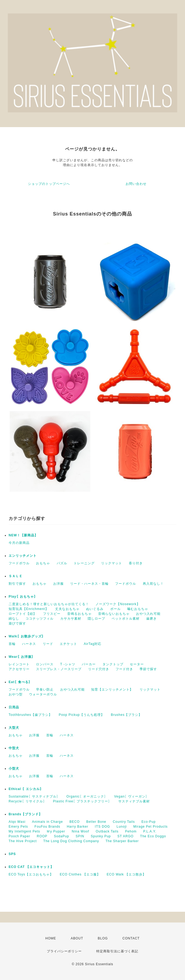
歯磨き (152, 619)
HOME (51, 938)
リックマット (112, 563)
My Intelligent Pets (24, 831)
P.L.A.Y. (150, 831)
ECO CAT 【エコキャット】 (31, 867)
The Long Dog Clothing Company (71, 841)
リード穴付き (99, 669)
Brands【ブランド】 (25, 814)
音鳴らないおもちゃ (114, 614)
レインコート (19, 664)
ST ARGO (126, 836)
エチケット (68, 644)
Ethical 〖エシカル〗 (26, 789)
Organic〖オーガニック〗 (87, 796)
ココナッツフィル (40, 619)
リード (48, 644)
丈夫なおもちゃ (67, 609)
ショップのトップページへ (49, 184)
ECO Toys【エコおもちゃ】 (31, 874)
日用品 (14, 707)
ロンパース (45, 664)
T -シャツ (68, 664)
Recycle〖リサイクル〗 (28, 801)
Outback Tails (107, 831)
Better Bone (96, 822)
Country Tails (124, 822)
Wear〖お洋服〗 (22, 657)
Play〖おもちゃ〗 (23, 597)
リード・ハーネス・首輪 (89, 584)
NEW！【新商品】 (23, 535)
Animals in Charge (47, 822)
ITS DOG (102, 827)
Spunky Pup (101, 836)
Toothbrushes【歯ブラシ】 (30, 715)
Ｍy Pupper (56, 831)
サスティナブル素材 (134, 801)
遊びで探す (17, 623)
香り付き (136, 563)
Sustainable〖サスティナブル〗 (34, 796)
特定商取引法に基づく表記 (117, 951)
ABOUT (77, 938)
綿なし (14, 619)
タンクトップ (113, 664)
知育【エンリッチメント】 (112, 690)
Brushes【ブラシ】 (126, 715)
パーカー (89, 664)
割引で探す (17, 584)
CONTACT (131, 938)
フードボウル (19, 563)
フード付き (124, 669)
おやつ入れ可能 (148, 614)
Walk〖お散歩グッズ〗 (27, 636)
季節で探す (148, 669)
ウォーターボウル (43, 694)
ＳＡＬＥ (16, 576)
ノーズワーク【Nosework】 (118, 604)
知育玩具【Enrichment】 (29, 609)
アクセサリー (19, 669)
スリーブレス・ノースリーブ (59, 669)
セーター (137, 664)
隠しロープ (96, 619)
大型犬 (14, 728)
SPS (12, 854)
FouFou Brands (47, 827)
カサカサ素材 (71, 619)
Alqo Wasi (17, 822)
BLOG (103, 938)
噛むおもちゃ (138, 609)
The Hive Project (23, 841)
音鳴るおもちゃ (79, 614)
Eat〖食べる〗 (20, 682)
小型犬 (14, 769)
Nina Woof (81, 831)
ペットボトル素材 (126, 619)
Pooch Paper (19, 836)
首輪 (12, 644)
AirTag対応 (92, 644)
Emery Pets (18, 827)
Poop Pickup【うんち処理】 (81, 715)
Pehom (131, 831)
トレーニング (84, 563)
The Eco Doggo (153, 836)
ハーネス (29, 644)
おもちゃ (43, 563)
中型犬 (14, 748)
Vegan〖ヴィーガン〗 (131, 796)
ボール (115, 609)
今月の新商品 (19, 543)
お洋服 (58, 584)
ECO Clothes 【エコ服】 (80, 874)
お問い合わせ (136, 184)
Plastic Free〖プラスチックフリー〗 (82, 801)
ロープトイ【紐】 (23, 614)
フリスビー (52, 614)
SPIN (80, 836)
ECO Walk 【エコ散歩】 (126, 874)
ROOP (42, 836)
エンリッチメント (23, 556)
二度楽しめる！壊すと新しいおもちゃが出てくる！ (49, 604)
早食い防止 (45, 690)
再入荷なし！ (153, 584)
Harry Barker (77, 827)
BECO (74, 822)
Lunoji (122, 827)
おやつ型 (16, 694)
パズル (62, 563)
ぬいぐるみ (95, 609)
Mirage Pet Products (151, 827)
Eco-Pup (149, 822)
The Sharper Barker (122, 841)
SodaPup (61, 836)
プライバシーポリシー (64, 951)
